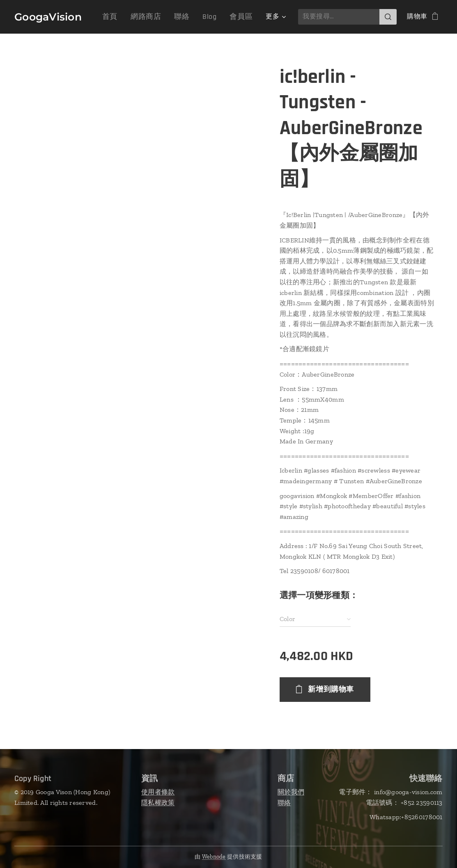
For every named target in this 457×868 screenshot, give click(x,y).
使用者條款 (158, 792)
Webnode (214, 857)
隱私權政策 (158, 802)
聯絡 (284, 802)
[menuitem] (122, 17)
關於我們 (291, 792)
